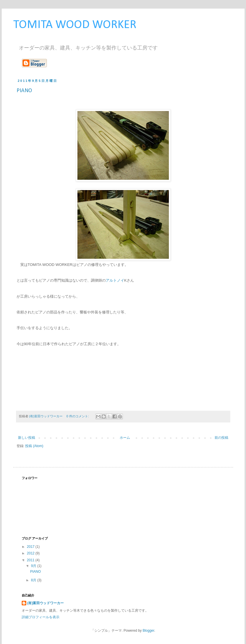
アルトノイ (115, 280)
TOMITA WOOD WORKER (75, 25)
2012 (31, 553)
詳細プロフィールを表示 (41, 617)
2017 (31, 547)
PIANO (24, 91)
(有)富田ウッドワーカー (46, 603)
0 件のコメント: (78, 416)
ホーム (125, 438)
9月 (34, 566)
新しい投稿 (27, 438)
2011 (31, 560)
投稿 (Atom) (34, 446)
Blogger (148, 631)
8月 (34, 580)
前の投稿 (221, 438)
